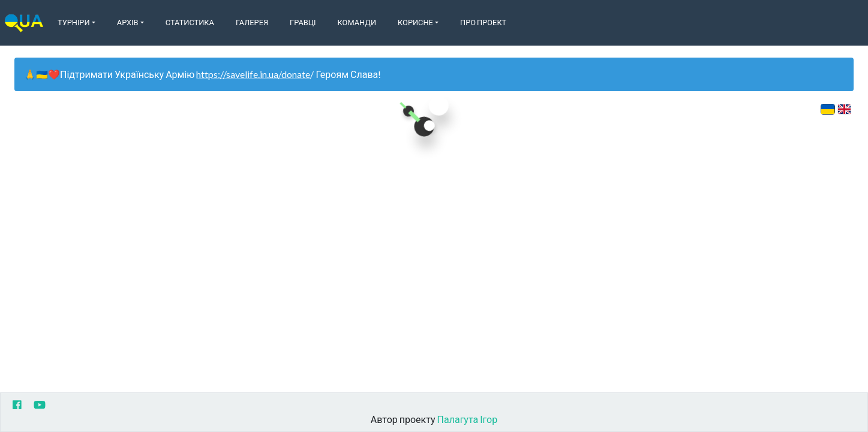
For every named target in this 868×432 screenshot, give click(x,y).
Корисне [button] (415, 22)
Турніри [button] (74, 22)
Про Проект (483, 22)
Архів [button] (128, 22)
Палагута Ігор (468, 419)
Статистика (190, 22)
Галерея (252, 22)
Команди (357, 22)
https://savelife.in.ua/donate (253, 74)
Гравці (303, 22)
